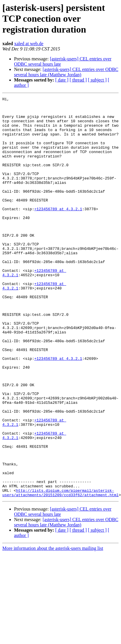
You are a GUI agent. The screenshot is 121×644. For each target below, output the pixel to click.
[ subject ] (97, 80)
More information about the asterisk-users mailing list (53, 628)
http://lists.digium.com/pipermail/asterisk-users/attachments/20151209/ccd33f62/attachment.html (61, 572)
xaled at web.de (29, 44)
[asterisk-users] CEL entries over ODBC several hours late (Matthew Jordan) (66, 72)
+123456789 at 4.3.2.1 (58, 232)
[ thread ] (78, 80)
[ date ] (62, 80)
